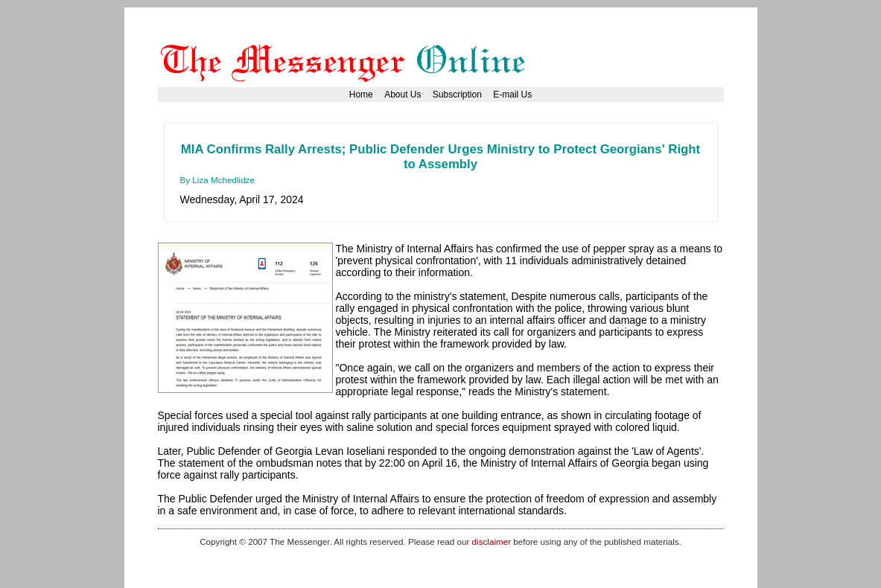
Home (361, 95)
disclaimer (492, 541)
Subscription (457, 95)
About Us (403, 95)
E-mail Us (512, 95)
